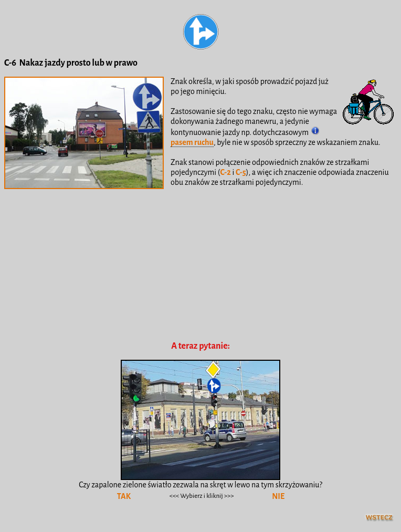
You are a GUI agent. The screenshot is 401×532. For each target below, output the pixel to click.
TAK (124, 496)
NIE (278, 496)
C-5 (241, 172)
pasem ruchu (192, 143)
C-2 (225, 172)
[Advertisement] (201, 280)
